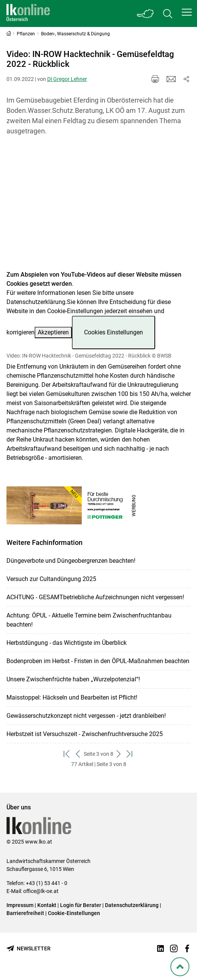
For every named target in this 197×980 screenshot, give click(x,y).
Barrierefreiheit (25, 913)
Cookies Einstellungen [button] (114, 332)
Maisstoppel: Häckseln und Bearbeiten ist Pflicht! (72, 697)
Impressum (20, 905)
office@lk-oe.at (41, 891)
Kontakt (47, 905)
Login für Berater (81, 905)
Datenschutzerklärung (36, 302)
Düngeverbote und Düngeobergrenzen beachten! (71, 561)
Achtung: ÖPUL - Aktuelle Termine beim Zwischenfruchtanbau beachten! (89, 620)
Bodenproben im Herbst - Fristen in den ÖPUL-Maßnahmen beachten (98, 661)
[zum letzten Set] (130, 754)
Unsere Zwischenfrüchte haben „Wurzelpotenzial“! (73, 679)
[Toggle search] (168, 13)
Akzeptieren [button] (53, 332)
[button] (187, 12)
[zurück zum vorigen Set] (78, 754)
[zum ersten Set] (67, 754)
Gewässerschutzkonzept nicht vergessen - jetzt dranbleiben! (86, 716)
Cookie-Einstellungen (74, 913)
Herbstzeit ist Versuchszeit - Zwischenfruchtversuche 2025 (85, 734)
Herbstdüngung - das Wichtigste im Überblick (67, 643)
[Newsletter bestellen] (29, 949)
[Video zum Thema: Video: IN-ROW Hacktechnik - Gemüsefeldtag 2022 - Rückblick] (99, 208)
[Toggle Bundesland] (146, 13)
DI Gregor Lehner (67, 79)
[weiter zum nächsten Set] (119, 754)
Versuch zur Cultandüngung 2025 (51, 579)
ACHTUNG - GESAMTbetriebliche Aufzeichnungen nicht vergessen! (95, 597)
